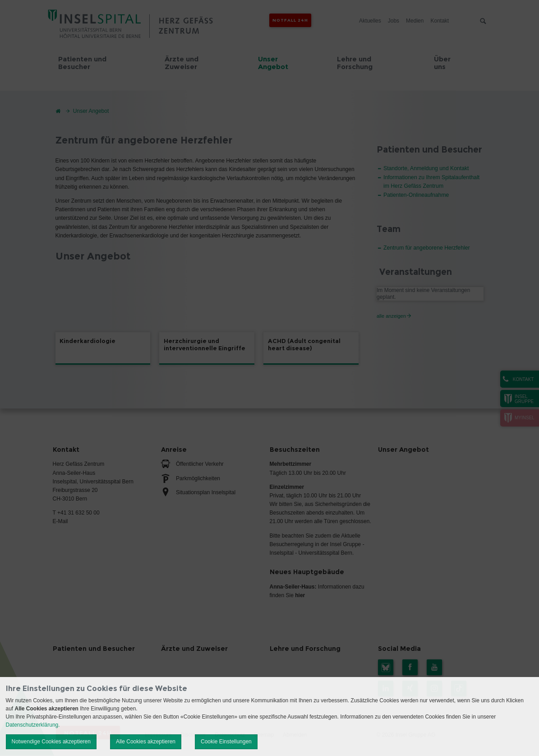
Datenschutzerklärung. (33, 725)
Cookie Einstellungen (226, 742)
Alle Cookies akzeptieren (146, 742)
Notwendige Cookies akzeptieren (51, 742)
